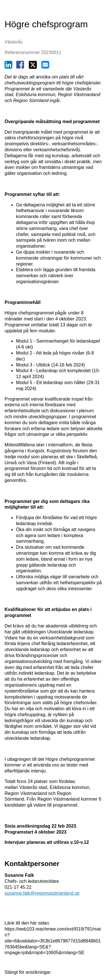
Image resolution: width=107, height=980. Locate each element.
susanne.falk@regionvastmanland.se (42, 893)
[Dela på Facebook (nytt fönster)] (20, 66)
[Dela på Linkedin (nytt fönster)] (8, 66)
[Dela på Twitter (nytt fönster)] (33, 66)
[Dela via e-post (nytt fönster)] (45, 66)
